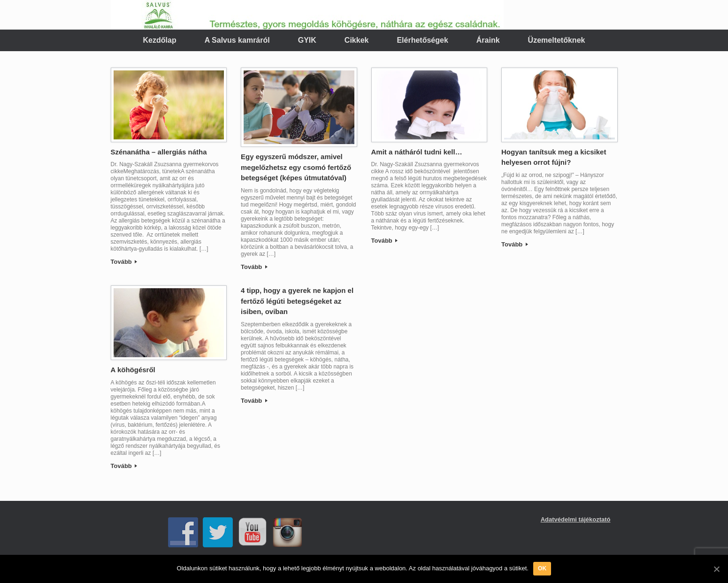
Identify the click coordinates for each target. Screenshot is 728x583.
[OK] (716, 569)
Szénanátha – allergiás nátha (159, 152)
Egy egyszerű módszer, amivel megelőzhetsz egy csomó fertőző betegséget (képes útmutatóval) (296, 167)
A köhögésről (133, 370)
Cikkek (357, 40)
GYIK (307, 40)
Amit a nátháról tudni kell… (417, 152)
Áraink (488, 40)
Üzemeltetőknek (557, 40)
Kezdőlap (160, 40)
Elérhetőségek (422, 40)
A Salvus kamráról (237, 40)
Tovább (124, 262)
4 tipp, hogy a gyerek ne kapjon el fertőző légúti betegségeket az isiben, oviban (297, 301)
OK (542, 568)
